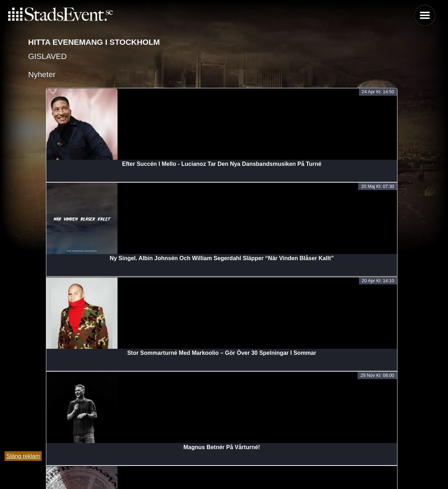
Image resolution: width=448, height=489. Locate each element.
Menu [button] (425, 15)
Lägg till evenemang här (224, 472)
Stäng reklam (23, 456)
